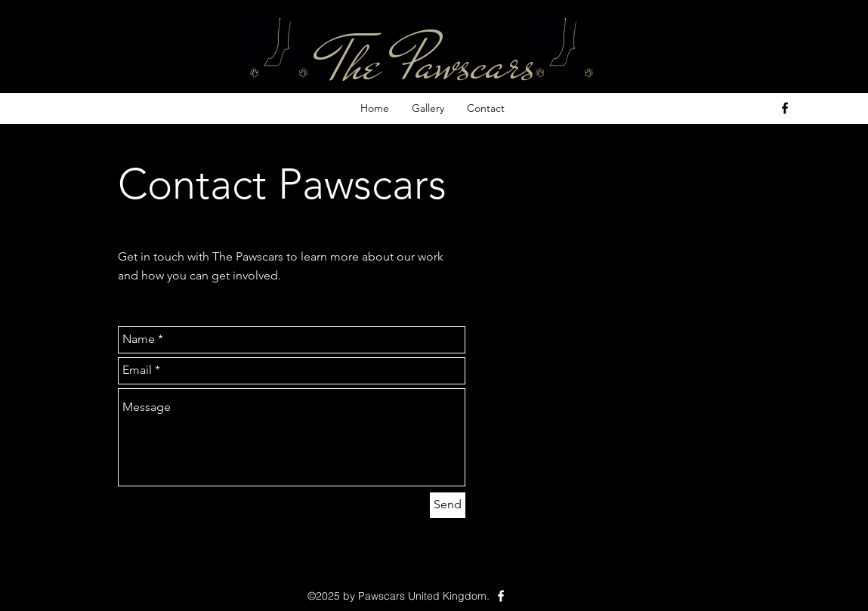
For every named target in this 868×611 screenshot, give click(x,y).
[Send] (448, 505)
